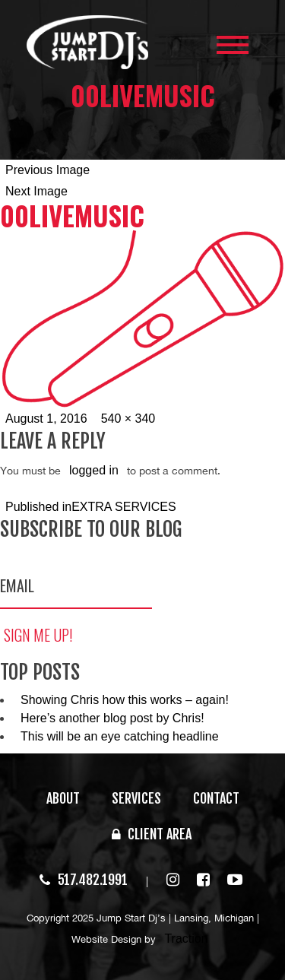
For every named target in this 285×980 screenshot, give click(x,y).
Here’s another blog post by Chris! (112, 718)
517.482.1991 (84, 880)
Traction (186, 939)
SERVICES (136, 798)
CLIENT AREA (152, 834)
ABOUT (63, 798)
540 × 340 (128, 419)
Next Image (36, 191)
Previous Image (47, 170)
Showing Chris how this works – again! (125, 700)
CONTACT (216, 798)
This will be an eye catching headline (120, 736)
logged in (94, 470)
